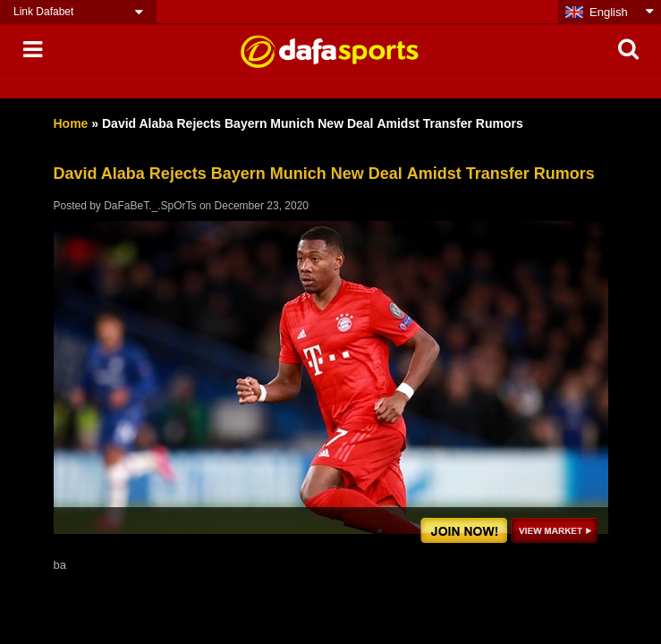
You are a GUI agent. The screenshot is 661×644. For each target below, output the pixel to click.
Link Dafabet (43, 12)
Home (71, 123)
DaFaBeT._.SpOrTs (150, 206)
